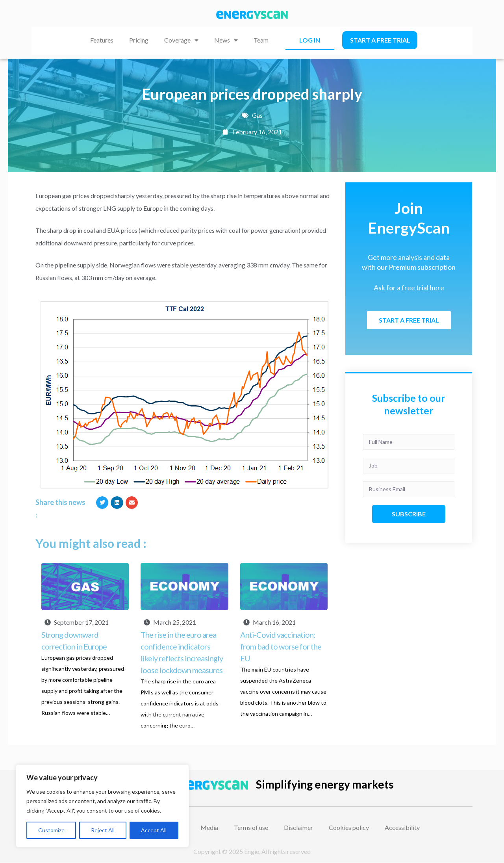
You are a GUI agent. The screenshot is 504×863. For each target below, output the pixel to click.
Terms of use (251, 827)
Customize (51, 830)
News (226, 40)
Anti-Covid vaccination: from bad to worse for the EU (281, 646)
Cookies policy (349, 827)
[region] (102, 806)
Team (261, 40)
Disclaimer (298, 827)
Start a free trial (380, 40)
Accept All (154, 830)
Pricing (139, 40)
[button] (102, 503)
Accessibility (402, 827)
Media (209, 827)
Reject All (103, 830)
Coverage (181, 40)
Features (102, 40)
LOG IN (310, 40)
